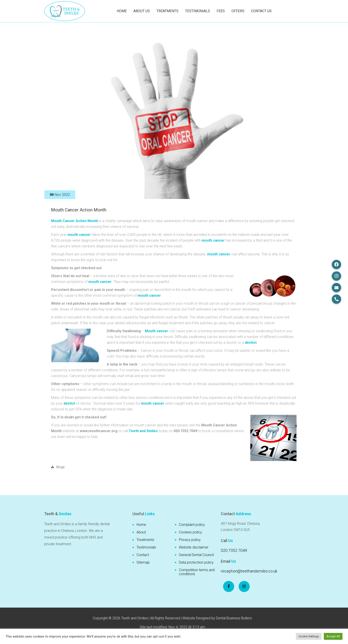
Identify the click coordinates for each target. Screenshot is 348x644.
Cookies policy (190, 532)
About (141, 532)
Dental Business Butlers (234, 618)
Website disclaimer (194, 547)
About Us (142, 11)
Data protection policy (196, 562)
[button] (336, 264)
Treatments (167, 11)
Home (122, 11)
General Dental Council (196, 555)
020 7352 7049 (234, 550)
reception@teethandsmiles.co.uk (249, 571)
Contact (143, 555)
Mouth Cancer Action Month (79, 210)
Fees (221, 11)
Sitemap (143, 562)
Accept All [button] (333, 636)
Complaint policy (192, 525)
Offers (238, 11)
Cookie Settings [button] (309, 636)
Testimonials (198, 11)
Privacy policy (190, 540)
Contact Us (261, 11)
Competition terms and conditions (197, 572)
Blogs (60, 467)
